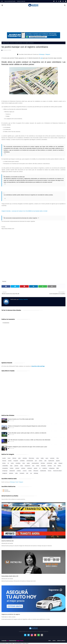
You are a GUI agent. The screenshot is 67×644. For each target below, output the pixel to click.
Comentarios (6, 491)
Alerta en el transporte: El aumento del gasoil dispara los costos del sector (27, 426)
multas (38, 466)
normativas (18, 463)
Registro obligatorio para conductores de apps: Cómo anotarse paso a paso (28, 447)
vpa (31, 473)
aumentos (52, 458)
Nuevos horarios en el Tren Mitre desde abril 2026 (21, 419)
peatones (11, 473)
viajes (11, 466)
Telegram (48, 54)
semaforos (45, 468)
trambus (12, 468)
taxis (33, 466)
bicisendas (43, 466)
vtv (8, 463)
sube (45, 461)
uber (27, 473)
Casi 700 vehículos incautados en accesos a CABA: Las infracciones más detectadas (29, 440)
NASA (58, 468)
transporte (16, 461)
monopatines (5, 468)
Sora (8, 641)
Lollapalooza (52, 468)
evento (30, 471)
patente (36, 468)
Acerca (54, 641)
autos (19, 458)
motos (22, 466)
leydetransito (51, 461)
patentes (16, 466)
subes (16, 473)
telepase (60, 463)
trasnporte (22, 473)
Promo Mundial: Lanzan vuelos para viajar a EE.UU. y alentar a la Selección (27, 433)
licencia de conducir (57, 471)
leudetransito (43, 471)
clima (58, 458)
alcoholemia (50, 463)
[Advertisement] (33, 19)
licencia (50, 471)
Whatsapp (42, 54)
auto (55, 466)
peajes (28, 463)
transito (4, 458)
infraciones (36, 471)
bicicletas (43, 463)
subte (55, 463)
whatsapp (36, 473)
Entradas (6, 490)
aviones (41, 461)
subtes (42, 458)
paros (47, 458)
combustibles (5, 466)
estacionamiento (35, 463)
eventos (10, 461)
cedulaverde (12, 471)
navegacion (5, 473)
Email (17, 482)
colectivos (25, 458)
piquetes (58, 461)
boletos (59, 466)
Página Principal (6, 43)
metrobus (50, 466)
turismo (4, 463)
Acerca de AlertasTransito (10, 1)
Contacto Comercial (21, 1)
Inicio (2, 1)
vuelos (12, 463)
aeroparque (5, 471)
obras (24, 463)
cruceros (25, 471)
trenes (9, 458)
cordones (19, 471)
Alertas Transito (23, 299)
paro (36, 461)
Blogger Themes (20, 641)
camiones (23, 468)
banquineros (28, 466)
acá (41, 58)
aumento (17, 468)
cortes (37, 458)
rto (40, 468)
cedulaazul (30, 468)
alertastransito (30, 461)
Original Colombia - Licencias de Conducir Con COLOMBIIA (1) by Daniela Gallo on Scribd (24, 211)
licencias (12, 43)
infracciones (31, 458)
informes (14, 458)
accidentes (22, 461)
